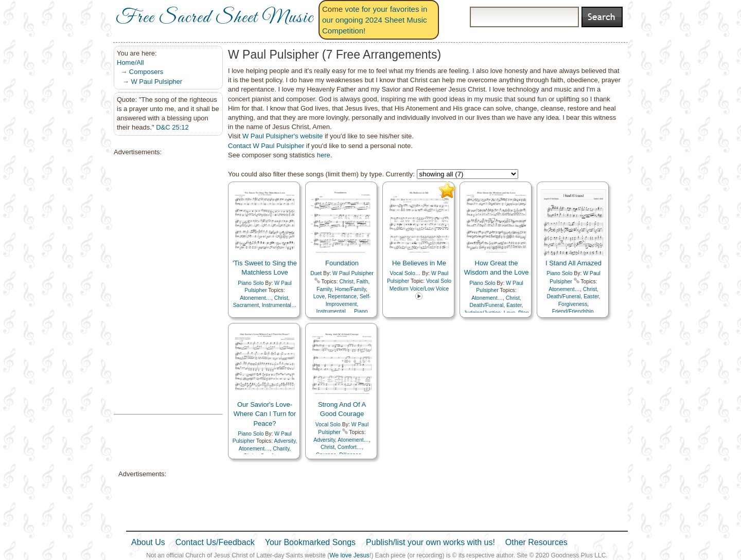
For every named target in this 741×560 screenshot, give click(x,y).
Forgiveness (573, 304)
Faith (362, 282)
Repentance (342, 296)
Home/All (130, 62)
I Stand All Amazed (574, 263)
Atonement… (255, 298)
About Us (148, 542)
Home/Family (350, 289)
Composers (146, 72)
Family (324, 289)
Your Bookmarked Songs (310, 542)
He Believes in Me (419, 263)
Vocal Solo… (405, 273)
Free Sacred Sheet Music (215, 18)
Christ (281, 298)
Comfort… (350, 447)
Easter (514, 305)
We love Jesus (349, 555)
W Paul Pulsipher (156, 82)
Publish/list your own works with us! (430, 542)
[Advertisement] (165, 285)
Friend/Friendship (573, 311)
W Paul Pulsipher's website (283, 136)
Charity (281, 449)
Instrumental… (279, 305)
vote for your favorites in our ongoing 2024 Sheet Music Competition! (375, 20)
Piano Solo (251, 283)
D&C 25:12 (172, 127)
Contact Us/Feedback (215, 542)
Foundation (342, 263)
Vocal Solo (328, 424)
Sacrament (246, 305)
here (324, 155)
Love (319, 296)
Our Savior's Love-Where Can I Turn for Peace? (265, 414)
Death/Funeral (487, 305)
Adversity (285, 441)
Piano (361, 311)
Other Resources (536, 542)
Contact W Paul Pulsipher (266, 146)
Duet (316, 273)
